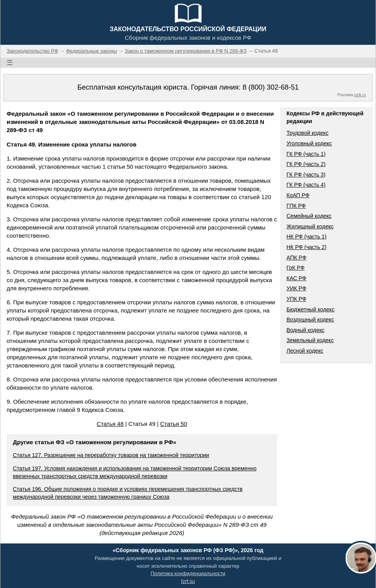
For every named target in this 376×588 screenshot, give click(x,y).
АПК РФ (296, 258)
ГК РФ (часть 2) (306, 164)
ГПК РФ (296, 206)
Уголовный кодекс (309, 143)
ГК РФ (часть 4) (306, 185)
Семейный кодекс (309, 216)
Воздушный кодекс (310, 320)
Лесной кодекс (305, 351)
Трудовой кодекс (307, 133)
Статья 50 (174, 424)
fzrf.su (188, 581)
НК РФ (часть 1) (306, 237)
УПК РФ (296, 299)
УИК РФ (296, 288)
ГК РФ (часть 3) (306, 175)
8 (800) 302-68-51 (270, 87)
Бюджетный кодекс (310, 309)
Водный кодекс (305, 330)
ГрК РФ (295, 268)
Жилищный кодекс (310, 226)
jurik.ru (360, 95)
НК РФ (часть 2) (306, 247)
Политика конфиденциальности (188, 573)
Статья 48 (110, 424)
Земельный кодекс (310, 340)
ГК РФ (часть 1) (306, 154)
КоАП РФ (298, 195)
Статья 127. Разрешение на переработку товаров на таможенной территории (111, 455)
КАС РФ (296, 278)
